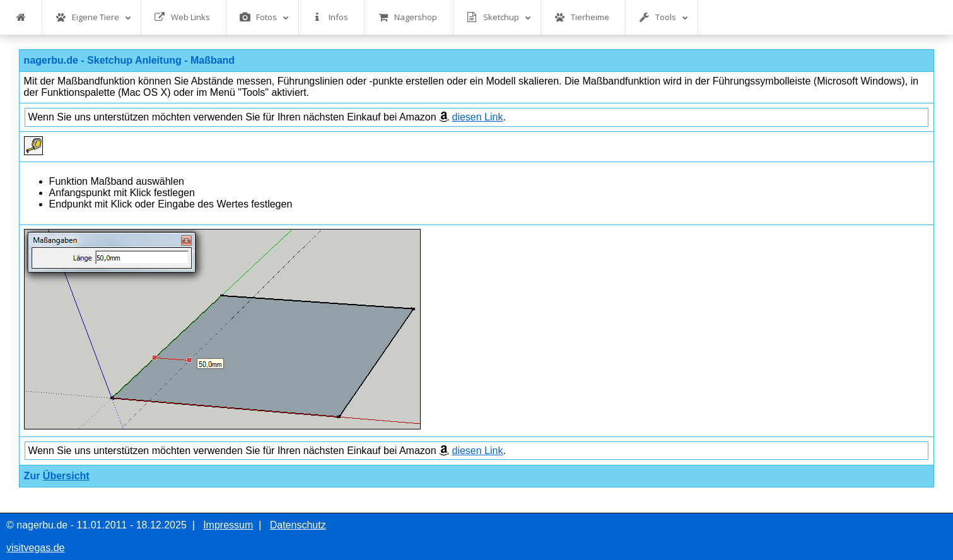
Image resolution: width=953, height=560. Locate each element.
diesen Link (478, 117)
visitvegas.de (36, 548)
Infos (330, 17)
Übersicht (66, 476)
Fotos (264, 17)
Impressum (228, 525)
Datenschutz (298, 525)
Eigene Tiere (93, 17)
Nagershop (407, 17)
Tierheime (582, 17)
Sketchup (499, 17)
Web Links (182, 17)
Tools (664, 17)
